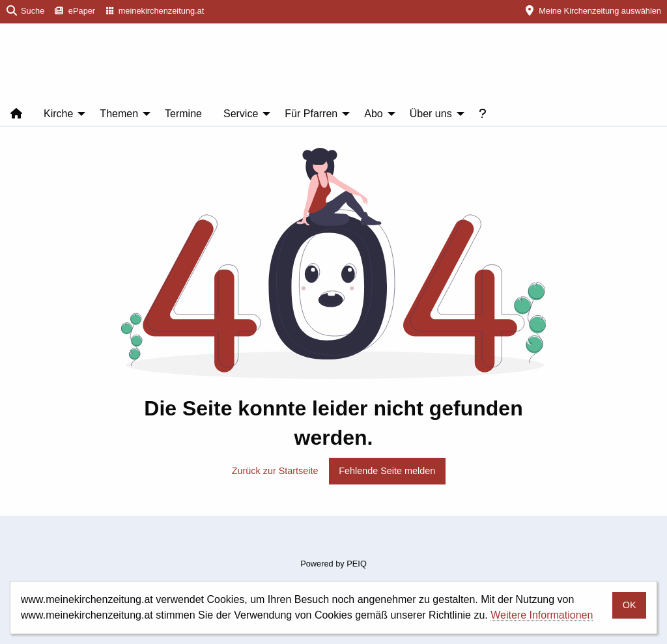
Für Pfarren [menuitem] (311, 114)
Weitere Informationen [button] (542, 615)
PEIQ (357, 564)
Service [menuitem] (241, 114)
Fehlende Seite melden (387, 471)
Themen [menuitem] (119, 114)
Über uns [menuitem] (431, 114)
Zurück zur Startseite (275, 471)
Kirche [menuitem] (58, 114)
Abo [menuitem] (373, 114)
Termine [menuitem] (183, 114)
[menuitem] (75, 12)
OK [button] (630, 605)
